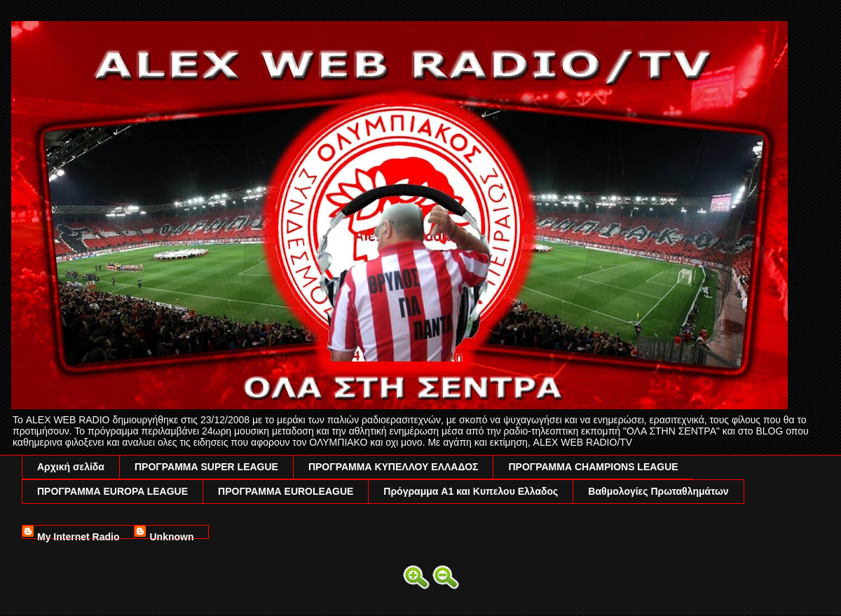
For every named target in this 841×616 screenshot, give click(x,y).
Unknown (171, 535)
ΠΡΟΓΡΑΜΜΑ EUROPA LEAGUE (112, 491)
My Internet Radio (78, 535)
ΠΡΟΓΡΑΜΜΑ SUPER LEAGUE (206, 467)
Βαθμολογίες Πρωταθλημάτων (658, 491)
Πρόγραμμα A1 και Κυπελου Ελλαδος (471, 491)
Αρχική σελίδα (71, 467)
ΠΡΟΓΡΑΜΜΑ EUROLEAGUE (286, 491)
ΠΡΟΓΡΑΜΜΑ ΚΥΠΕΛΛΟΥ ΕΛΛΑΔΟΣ (394, 467)
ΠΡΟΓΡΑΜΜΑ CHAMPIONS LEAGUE (593, 467)
